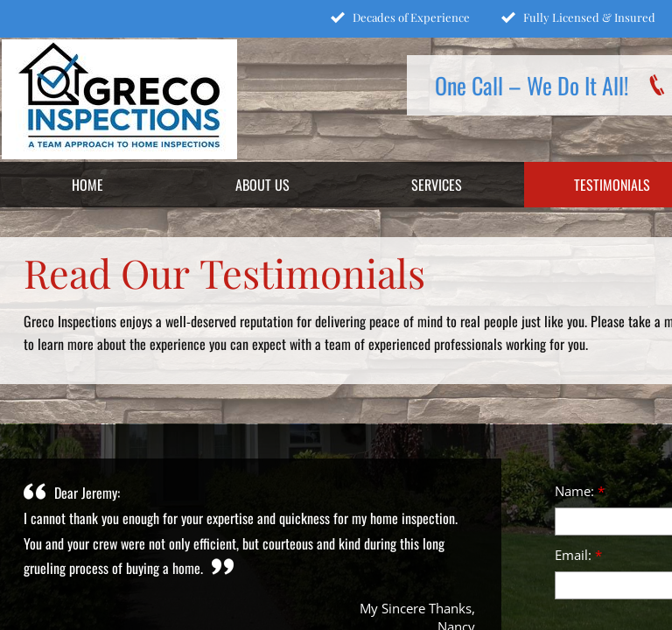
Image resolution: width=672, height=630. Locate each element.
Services (437, 185)
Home (87, 185)
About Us (262, 185)
